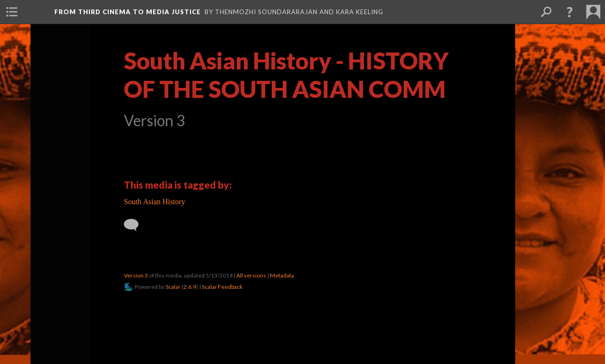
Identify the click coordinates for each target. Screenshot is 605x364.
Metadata (282, 275)
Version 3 (136, 275)
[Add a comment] (135, 225)
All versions (251, 275)
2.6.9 (190, 287)
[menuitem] (12, 12)
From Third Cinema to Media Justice (128, 12)
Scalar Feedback (222, 287)
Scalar (173, 287)
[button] (570, 12)
